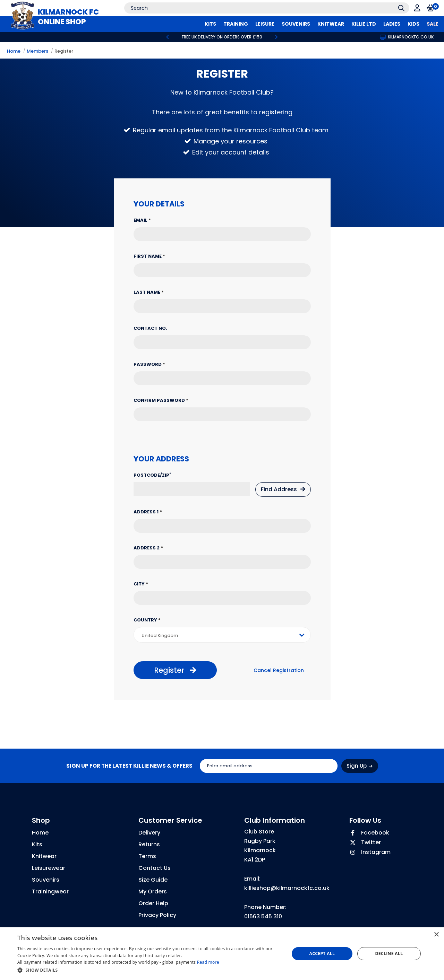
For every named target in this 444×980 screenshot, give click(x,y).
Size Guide (153, 880)
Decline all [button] (389, 953)
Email (142, 220)
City (141, 584)
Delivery (149, 833)
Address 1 (148, 512)
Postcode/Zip (152, 475)
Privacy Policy (157, 915)
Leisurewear (49, 868)
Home (14, 51)
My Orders (153, 891)
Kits (37, 844)
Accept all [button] (322, 953)
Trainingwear (50, 891)
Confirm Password (161, 400)
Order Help (153, 903)
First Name (149, 256)
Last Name (149, 292)
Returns (149, 844)
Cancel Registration (279, 670)
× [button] (436, 935)
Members (37, 51)
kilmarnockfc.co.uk (407, 37)
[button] (149, 970)
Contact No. (150, 328)
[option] (222, 37)
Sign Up (360, 766)
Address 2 (148, 548)
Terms (147, 856)
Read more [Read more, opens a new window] (208, 962)
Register (64, 51)
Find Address (283, 489)
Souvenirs (46, 880)
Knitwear (44, 856)
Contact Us (155, 868)
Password (149, 364)
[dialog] (222, 954)
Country (147, 620)
